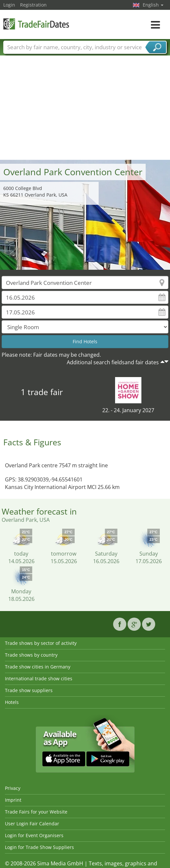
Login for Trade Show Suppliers (39, 847)
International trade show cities (39, 678)
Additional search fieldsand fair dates (113, 362)
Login (9, 5)
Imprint (13, 800)
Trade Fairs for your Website (36, 812)
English (153, 5)
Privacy (13, 788)
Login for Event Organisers (34, 835)
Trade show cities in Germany (38, 667)
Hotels (12, 702)
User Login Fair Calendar (32, 824)
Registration (33, 5)
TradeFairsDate (36, 24)
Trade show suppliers (29, 690)
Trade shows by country (31, 655)
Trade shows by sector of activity (41, 643)
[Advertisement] (85, 111)
